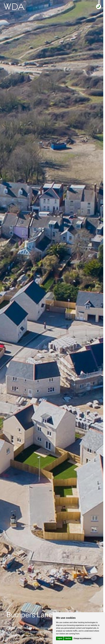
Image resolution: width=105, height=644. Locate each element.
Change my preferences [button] (82, 638)
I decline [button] (68, 638)
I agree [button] (60, 638)
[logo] (14, 7)
